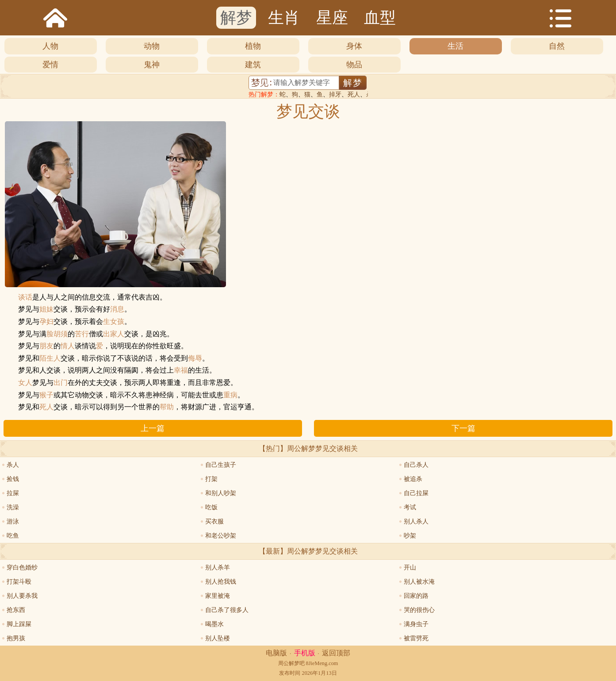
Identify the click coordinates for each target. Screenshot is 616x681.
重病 (230, 395)
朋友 (46, 346)
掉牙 (335, 94)
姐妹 (46, 309)
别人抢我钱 (221, 582)
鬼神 (152, 65)
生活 (455, 46)
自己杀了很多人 (227, 610)
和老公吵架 (221, 536)
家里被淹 (218, 596)
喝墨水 (214, 624)
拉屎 (13, 493)
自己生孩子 (221, 465)
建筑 (253, 65)
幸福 (181, 370)
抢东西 (16, 610)
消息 (117, 309)
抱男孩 (16, 638)
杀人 (13, 465)
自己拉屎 (416, 493)
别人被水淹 (419, 582)
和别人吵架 (221, 493)
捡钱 (13, 479)
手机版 (305, 653)
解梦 (236, 18)
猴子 (46, 395)
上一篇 (153, 428)
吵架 (410, 536)
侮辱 (195, 358)
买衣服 (214, 521)
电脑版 (276, 653)
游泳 (13, 521)
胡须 (61, 334)
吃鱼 (13, 536)
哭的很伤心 (419, 610)
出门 (61, 383)
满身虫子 (416, 624)
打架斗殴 (19, 582)
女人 (25, 383)
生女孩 (114, 322)
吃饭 (211, 507)
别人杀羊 (218, 567)
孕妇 (46, 322)
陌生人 (50, 358)
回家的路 (416, 596)
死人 (354, 94)
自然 (557, 46)
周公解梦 (289, 663)
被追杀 (413, 479)
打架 (211, 479)
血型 (380, 18)
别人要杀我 (22, 596)
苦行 (82, 334)
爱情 (50, 65)
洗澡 (13, 507)
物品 (354, 65)
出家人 (114, 334)
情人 (68, 346)
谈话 (25, 297)
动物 (152, 46)
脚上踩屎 (19, 624)
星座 (332, 18)
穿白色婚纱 (22, 567)
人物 (50, 46)
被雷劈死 (416, 638)
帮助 (167, 407)
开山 (410, 567)
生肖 (284, 18)
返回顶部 (336, 653)
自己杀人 (416, 465)
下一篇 (463, 428)
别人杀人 (416, 521)
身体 (354, 46)
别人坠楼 (218, 638)
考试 (410, 507)
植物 (253, 46)
